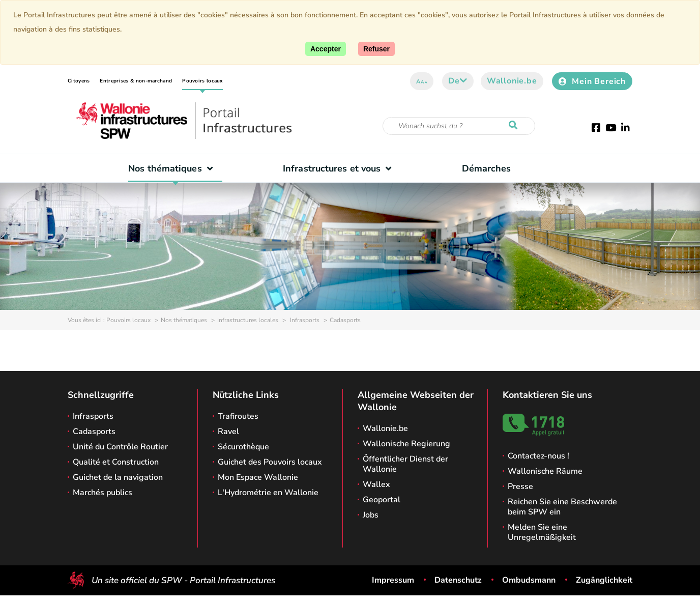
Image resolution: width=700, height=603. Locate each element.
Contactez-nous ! (538, 456)
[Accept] (326, 49)
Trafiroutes (238, 416)
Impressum (393, 580)
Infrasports (304, 320)
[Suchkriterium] (459, 126)
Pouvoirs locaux (202, 81)
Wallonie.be (512, 81)
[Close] (376, 49)
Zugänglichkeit (604, 580)
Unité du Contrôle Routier (120, 447)
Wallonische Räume (545, 471)
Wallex (376, 484)
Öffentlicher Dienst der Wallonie (405, 464)
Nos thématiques (173, 168)
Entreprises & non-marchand (136, 81)
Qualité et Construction (116, 462)
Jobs (371, 515)
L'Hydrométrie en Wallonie (268, 493)
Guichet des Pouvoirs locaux (270, 462)
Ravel (228, 432)
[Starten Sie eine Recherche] (515, 126)
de (458, 81)
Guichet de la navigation (118, 477)
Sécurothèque (243, 447)
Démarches (487, 168)
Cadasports (94, 432)
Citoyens (79, 81)
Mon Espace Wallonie (258, 477)
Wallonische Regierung (406, 444)
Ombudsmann (529, 580)
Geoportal (382, 500)
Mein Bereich (592, 81)
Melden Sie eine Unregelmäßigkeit (542, 532)
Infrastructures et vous (340, 168)
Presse (520, 486)
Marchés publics (103, 493)
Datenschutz (458, 580)
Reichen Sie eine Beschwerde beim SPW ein (562, 507)
